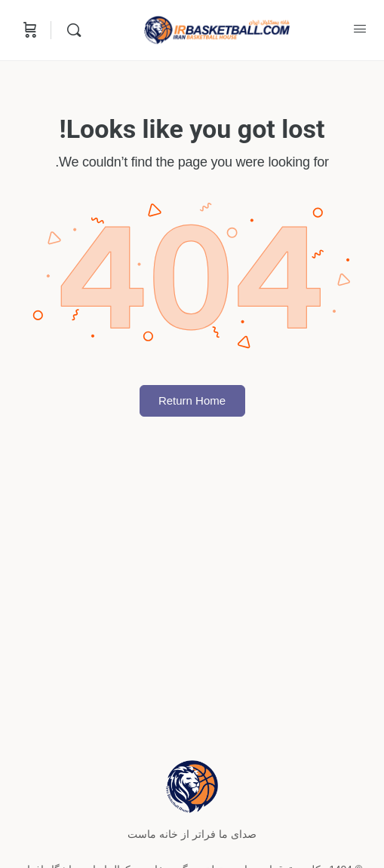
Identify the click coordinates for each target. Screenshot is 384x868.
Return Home (192, 400)
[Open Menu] (360, 29)
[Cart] (29, 30)
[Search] (70, 30)
